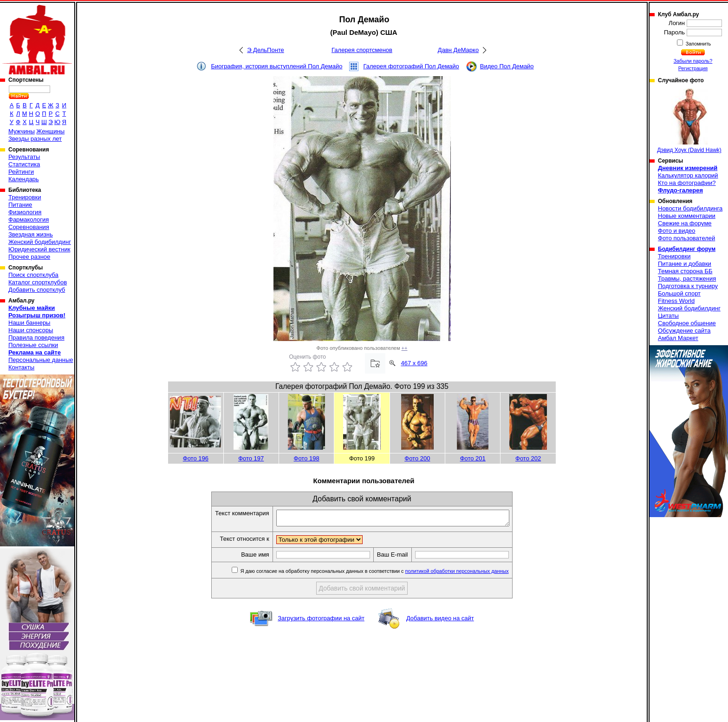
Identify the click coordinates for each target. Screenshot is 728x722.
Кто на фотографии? (687, 183)
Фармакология (29, 220)
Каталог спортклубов (38, 282)
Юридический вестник (39, 249)
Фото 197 (251, 458)
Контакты (21, 367)
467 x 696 (414, 363)
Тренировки (25, 197)
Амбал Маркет (678, 338)
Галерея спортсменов (362, 50)
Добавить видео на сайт (440, 621)
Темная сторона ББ (685, 271)
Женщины (50, 131)
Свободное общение (687, 323)
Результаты (24, 157)
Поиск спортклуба (33, 275)
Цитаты (668, 316)
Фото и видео (677, 231)
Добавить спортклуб (37, 290)
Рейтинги (21, 172)
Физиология (25, 212)
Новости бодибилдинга (690, 208)
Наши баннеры (29, 323)
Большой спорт (679, 293)
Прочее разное (29, 257)
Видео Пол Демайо (507, 66)
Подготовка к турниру (688, 286)
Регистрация (693, 68)
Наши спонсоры (31, 330)
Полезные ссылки (33, 345)
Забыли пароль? (693, 61)
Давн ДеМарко (458, 50)
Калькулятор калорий (688, 175)
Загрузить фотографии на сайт (321, 621)
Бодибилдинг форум (687, 249)
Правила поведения (36, 338)
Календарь (24, 179)
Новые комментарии (687, 216)
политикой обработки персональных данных (471, 574)
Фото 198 (307, 458)
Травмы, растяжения (687, 279)
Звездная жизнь (31, 234)
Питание (20, 205)
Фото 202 (528, 458)
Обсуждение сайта (684, 331)
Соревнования (29, 227)
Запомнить (698, 44)
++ (405, 348)
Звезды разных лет (35, 139)
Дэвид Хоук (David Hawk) (689, 121)
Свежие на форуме (685, 223)
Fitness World (676, 301)
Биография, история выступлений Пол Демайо (276, 66)
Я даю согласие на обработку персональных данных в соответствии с (388, 574)
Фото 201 (473, 458)
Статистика (24, 164)
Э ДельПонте (266, 50)
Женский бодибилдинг (40, 242)
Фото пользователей (686, 238)
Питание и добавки (685, 264)
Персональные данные (41, 360)
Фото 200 (417, 458)
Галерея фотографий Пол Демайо (411, 66)
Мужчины (22, 131)
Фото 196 (196, 458)
